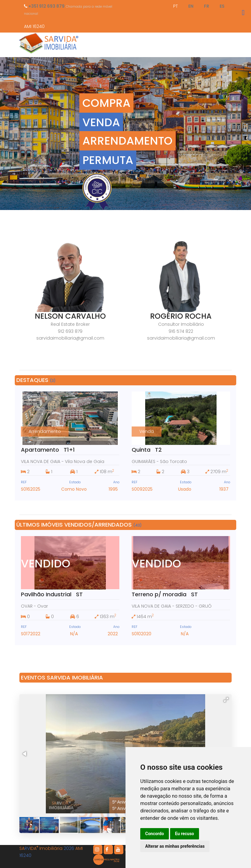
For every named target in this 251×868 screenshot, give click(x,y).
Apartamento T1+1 (48, 450)
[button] (226, 700)
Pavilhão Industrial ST (52, 594)
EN (191, 6)
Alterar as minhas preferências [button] (175, 846)
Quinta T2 (147, 450)
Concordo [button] (155, 834)
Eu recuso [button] (185, 834)
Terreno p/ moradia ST (165, 594)
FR (207, 6)
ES (222, 6)
